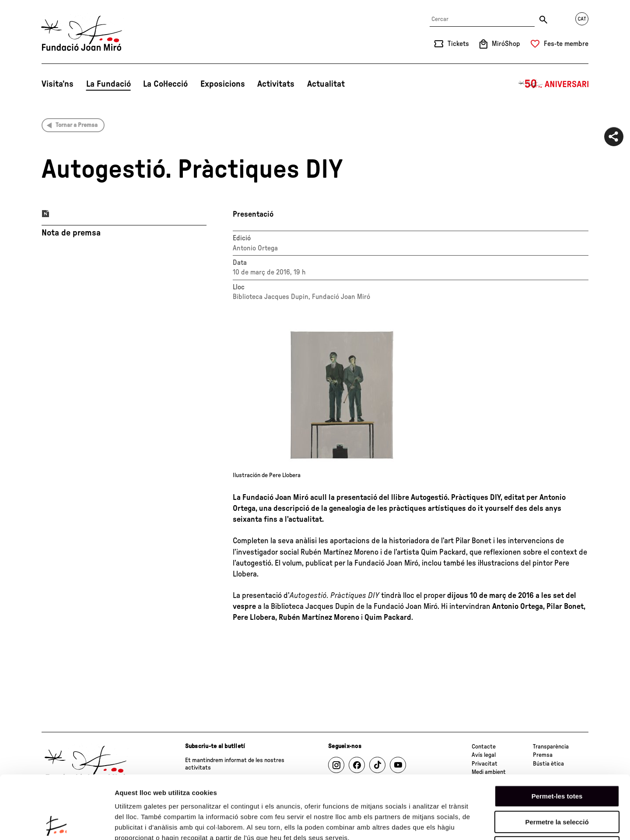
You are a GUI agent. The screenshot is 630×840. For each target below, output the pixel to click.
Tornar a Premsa (77, 125)
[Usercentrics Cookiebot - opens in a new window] (57, 823)
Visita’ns (58, 84)
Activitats (276, 84)
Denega (557, 784)
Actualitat (326, 84)
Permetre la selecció (557, 759)
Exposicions (223, 84)
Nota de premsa (71, 233)
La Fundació (108, 84)
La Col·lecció (165, 84)
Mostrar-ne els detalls (504, 823)
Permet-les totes (557, 733)
